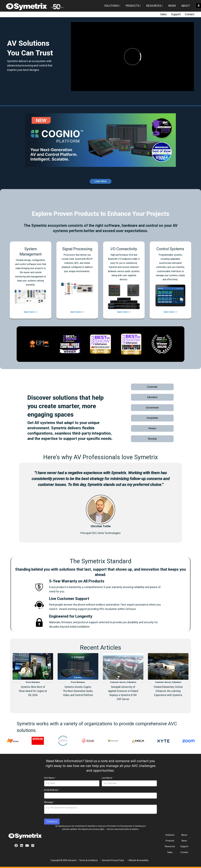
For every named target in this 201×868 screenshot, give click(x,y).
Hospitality (152, 418)
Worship (152, 439)
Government (152, 408)
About (186, 6)
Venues (152, 428)
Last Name (108, 778)
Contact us (52, 821)
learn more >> (31, 312)
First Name (50, 778)
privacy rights (99, 829)
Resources (155, 6)
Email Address (52, 790)
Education (152, 397)
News (172, 6)
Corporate (152, 387)
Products (133, 6)
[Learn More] (101, 179)
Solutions (112, 6)
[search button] (199, 6)
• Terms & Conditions (87, 860)
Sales (163, 14)
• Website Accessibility (137, 860)
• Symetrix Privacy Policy (112, 860)
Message (49, 802)
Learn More (101, 181)
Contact (190, 14)
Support (176, 14)
